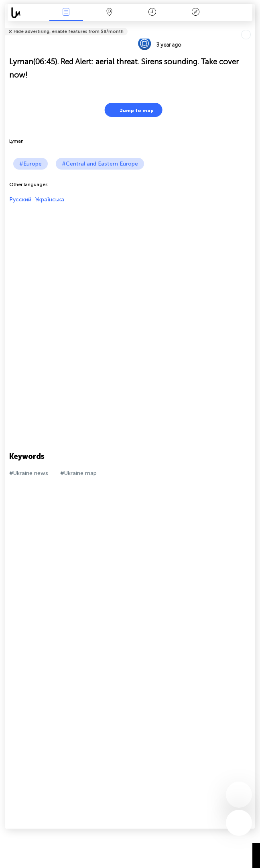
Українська (50, 200)
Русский (20, 200)
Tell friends (251, 26)
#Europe (30, 164)
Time (152, 13)
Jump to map (132, 110)
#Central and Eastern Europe (100, 164)
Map (109, 13)
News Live (66, 13)
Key (195, 13)
